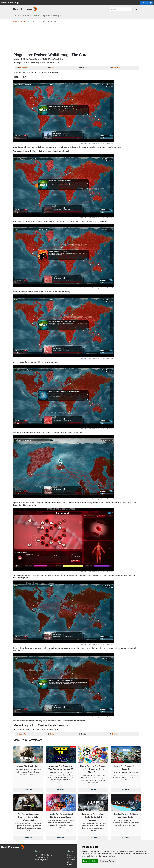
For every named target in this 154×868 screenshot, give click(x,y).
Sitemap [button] (56, 16)
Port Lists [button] (26, 16)
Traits (52, 68)
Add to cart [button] (146, 3)
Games (70, 864)
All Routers (71, 860)
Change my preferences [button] (107, 861)
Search (137, 9)
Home (15, 21)
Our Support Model (42, 857)
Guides (22, 21)
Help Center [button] (46, 16)
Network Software (74, 857)
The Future (116, 68)
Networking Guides (42, 860)
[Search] (121, 9)
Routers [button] (17, 16)
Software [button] (36, 16)
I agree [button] (85, 861)
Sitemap (70, 851)
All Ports (70, 862)
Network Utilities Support (44, 855)
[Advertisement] (77, 38)
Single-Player (23, 68)
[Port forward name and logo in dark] (25, 9)
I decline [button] (94, 861)
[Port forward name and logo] (10, 3)
